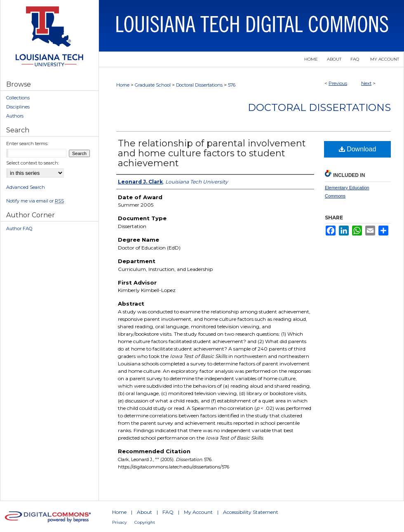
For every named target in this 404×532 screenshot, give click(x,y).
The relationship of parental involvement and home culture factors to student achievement (212, 153)
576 (232, 85)
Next (366, 83)
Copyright (145, 522)
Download (358, 149)
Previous (338, 83)
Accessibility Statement (251, 512)
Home (123, 85)
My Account (198, 512)
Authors (15, 116)
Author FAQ (19, 228)
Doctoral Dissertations (199, 85)
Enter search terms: (27, 144)
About (144, 512)
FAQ (168, 512)
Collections (18, 98)
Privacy (119, 522)
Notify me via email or (35, 201)
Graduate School (153, 85)
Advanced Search (26, 187)
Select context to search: (33, 163)
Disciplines (18, 107)
